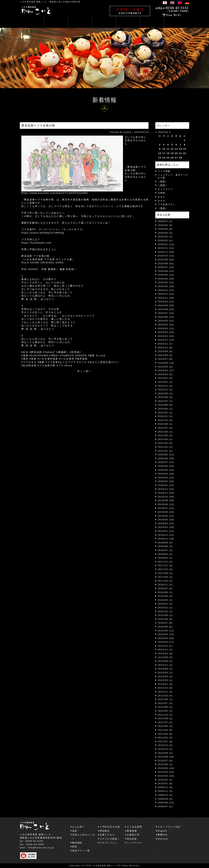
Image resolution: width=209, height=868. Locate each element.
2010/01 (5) (165, 783)
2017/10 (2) (165, 569)
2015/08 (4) (165, 619)
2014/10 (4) (165, 653)
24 (164, 158)
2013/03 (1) (165, 680)
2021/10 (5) (165, 420)
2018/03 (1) (165, 558)
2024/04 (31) (166, 325)
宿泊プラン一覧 (81, 851)
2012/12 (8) (165, 688)
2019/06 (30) (166, 512)
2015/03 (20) (166, 638)
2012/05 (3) (165, 711)
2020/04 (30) (166, 474)
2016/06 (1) (165, 592)
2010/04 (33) (166, 772)
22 (185, 153)
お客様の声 (133, 835)
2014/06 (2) (165, 661)
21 (181, 153)
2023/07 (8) (165, 359)
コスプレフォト (108, 843)
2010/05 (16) (166, 768)
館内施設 (77, 843)
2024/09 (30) (166, 305)
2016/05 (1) (165, 596)
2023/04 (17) (166, 370)
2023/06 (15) (166, 363)
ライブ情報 (164, 171)
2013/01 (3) (165, 684)
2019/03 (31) (166, 523)
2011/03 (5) (165, 734)
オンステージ (165, 189)
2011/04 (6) (165, 730)
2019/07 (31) (166, 508)
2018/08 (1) (165, 546)
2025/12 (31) (166, 248)
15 (185, 149)
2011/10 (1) (165, 715)
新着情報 (132, 831)
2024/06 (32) (166, 317)
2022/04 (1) (165, 409)
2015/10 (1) (165, 611)
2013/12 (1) (165, 665)
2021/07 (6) (165, 428)
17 (164, 153)
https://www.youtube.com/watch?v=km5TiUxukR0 (55, 193)
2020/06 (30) (166, 466)
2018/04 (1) (165, 554)
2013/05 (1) (165, 673)
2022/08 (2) (165, 397)
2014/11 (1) (165, 650)
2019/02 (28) (166, 527)
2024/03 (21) (166, 328)
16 (160, 153)
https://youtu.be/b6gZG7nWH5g (43, 233)
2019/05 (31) (166, 516)
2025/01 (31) (166, 290)
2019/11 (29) (166, 493)
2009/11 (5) (165, 791)
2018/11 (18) (166, 539)
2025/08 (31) (166, 263)
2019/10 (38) (166, 497)
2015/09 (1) (165, 615)
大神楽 (161, 193)
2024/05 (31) (166, 321)
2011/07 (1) (165, 722)
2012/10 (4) (165, 696)
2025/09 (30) (166, 260)
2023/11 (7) (165, 344)
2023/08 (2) (165, 355)
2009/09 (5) (165, 799)
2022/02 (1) (165, 413)
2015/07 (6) (165, 623)
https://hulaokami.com (36, 243)
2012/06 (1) (165, 707)
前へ (88, 371)
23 (160, 158)
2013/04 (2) (165, 676)
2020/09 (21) (166, 455)
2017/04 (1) (165, 581)
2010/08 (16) (166, 757)
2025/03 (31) (166, 282)
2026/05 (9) (165, 229)
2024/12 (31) (166, 294)
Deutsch (163, 839)
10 (164, 149)
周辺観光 (105, 831)
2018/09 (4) (165, 543)
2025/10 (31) (166, 256)
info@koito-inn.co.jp (41, 848)
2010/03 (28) (166, 776)
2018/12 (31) (166, 535)
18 (168, 153)
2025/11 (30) (166, 252)
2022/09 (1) (165, 393)
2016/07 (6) (165, 588)
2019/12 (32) (166, 489)
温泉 (75, 831)
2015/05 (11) (166, 631)
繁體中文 (163, 835)
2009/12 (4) (165, 787)
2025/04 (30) (166, 279)
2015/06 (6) (165, 627)
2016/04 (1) (165, 600)
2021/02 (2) (165, 447)
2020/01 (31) (166, 485)
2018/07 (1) (165, 550)
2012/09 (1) (165, 699)
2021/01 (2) (165, 451)
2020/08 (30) (166, 458)
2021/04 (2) (165, 439)
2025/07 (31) (166, 267)
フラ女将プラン (167, 204)
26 (172, 158)
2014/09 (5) (165, 657)
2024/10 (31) (166, 302)
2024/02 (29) (166, 332)
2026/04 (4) (165, 233)
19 (172, 153)
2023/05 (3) (165, 367)
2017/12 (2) (165, 562)
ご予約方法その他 (110, 827)
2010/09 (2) (165, 753)
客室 (75, 847)
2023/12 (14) (166, 340)
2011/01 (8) (165, 741)
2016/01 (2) (165, 604)
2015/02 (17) (166, 642)
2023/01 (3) (165, 382)
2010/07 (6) (165, 761)
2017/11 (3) (165, 565)
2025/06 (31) (166, 271)
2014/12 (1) (165, 646)
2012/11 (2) (165, 692)
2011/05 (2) (165, 726)
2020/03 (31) (166, 478)
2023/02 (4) (165, 378)
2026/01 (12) (166, 244)
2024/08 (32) (166, 309)
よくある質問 (134, 827)
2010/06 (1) (165, 764)
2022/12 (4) (165, 386)
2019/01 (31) (166, 531)
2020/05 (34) (166, 470)
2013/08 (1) (165, 669)
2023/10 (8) (165, 348)
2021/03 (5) (165, 443)
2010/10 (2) (165, 749)
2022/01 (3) (165, 416)
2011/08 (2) (165, 718)
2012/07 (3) (165, 703)
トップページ (134, 843)
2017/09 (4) (165, 573)
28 (181, 158)
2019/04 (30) (166, 520)
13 (176, 149)
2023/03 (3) (165, 374)
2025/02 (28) (166, 286)
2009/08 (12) (166, 803)
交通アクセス (107, 835)
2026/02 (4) (165, 240)
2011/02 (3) (165, 738)
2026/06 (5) (165, 225)
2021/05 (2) (165, 435)
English (162, 831)
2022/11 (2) (165, 390)
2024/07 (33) (166, 313)
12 (172, 149)
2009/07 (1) (165, 806)
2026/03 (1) (165, 237)
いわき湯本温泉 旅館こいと (34, 2)
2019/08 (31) (166, 504)
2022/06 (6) (165, 405)
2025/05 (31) (166, 275)
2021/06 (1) (165, 432)
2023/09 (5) (165, 351)
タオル (161, 197)
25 (168, 158)
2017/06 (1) (165, 577)
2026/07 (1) (165, 221)
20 (176, 153)
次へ (80, 371)
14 (181, 149)
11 (168, 149)
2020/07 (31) (166, 462)
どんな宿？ (79, 827)
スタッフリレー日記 (169, 827)
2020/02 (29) (166, 481)
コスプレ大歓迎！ (110, 839)
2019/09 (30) (166, 500)
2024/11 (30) (166, 298)
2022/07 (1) (165, 401)
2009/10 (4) (165, 795)
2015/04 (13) (166, 634)
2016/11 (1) (165, 585)
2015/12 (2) (165, 608)
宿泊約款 (132, 839)
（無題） (163, 182)
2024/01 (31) (166, 336)
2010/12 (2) (165, 745)
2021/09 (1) (165, 424)
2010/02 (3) (165, 780)
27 (176, 158)
